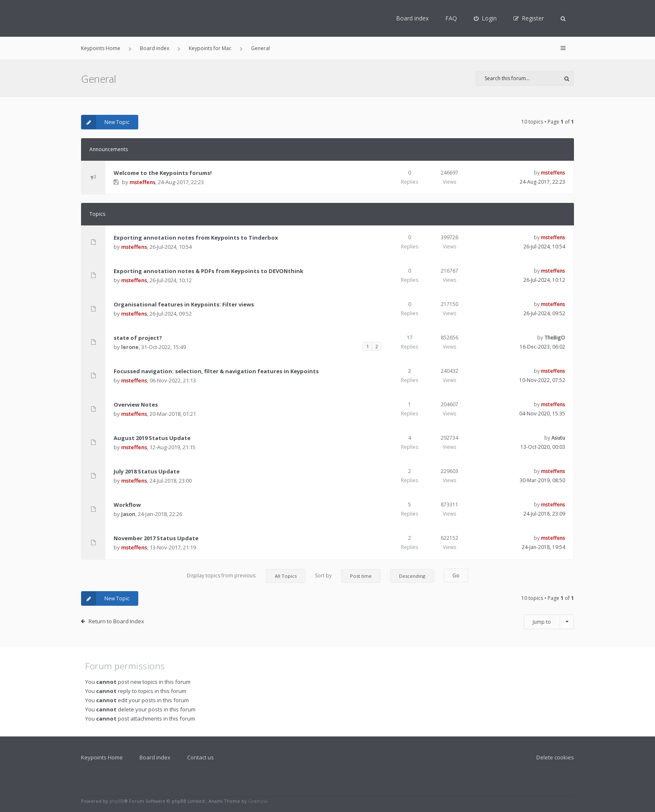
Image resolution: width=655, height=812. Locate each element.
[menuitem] (485, 18)
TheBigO (555, 338)
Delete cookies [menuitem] (555, 757)
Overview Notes (136, 405)
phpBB (117, 801)
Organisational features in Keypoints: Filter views (184, 304)
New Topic (105, 122)
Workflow (127, 505)
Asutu (558, 438)
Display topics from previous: (246, 576)
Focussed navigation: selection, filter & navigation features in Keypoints (216, 371)
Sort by (348, 576)
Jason (128, 514)
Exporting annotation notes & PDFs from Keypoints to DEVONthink (208, 271)
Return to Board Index (116, 621)
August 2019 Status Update (152, 438)
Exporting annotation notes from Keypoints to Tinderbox (196, 238)
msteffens (142, 182)
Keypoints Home (102, 757)
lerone (130, 347)
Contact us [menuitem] (201, 757)
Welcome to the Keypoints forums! (163, 173)
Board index (412, 18)
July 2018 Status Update (147, 471)
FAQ (451, 18)
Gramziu (258, 801)
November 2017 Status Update (156, 538)
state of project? (138, 338)
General (99, 79)
